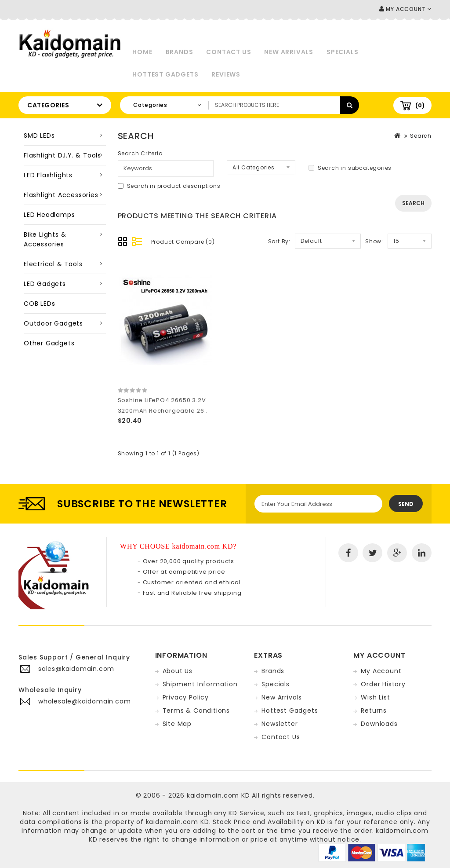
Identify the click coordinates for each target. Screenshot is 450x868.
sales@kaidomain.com (76, 669)
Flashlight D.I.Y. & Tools (62, 155)
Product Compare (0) (183, 242)
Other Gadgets (49, 343)
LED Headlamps (49, 215)
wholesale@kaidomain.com (84, 701)
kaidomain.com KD (218, 795)
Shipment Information (200, 684)
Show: (374, 241)
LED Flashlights (48, 175)
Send (406, 504)
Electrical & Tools (53, 264)
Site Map (177, 724)
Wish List (375, 697)
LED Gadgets (45, 284)
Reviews (226, 74)
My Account (381, 671)
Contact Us (229, 52)
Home (142, 52)
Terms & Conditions (196, 711)
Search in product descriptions (169, 186)
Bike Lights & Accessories (45, 239)
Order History (383, 684)
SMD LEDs (39, 136)
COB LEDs (39, 304)
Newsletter (279, 724)
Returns (374, 711)
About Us (178, 671)
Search (421, 136)
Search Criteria (140, 153)
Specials (342, 52)
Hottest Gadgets (165, 74)
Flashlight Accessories (61, 195)
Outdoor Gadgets (53, 323)
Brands (180, 52)
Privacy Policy (186, 697)
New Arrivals (289, 52)
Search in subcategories (350, 168)
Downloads (379, 724)
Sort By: (279, 241)
